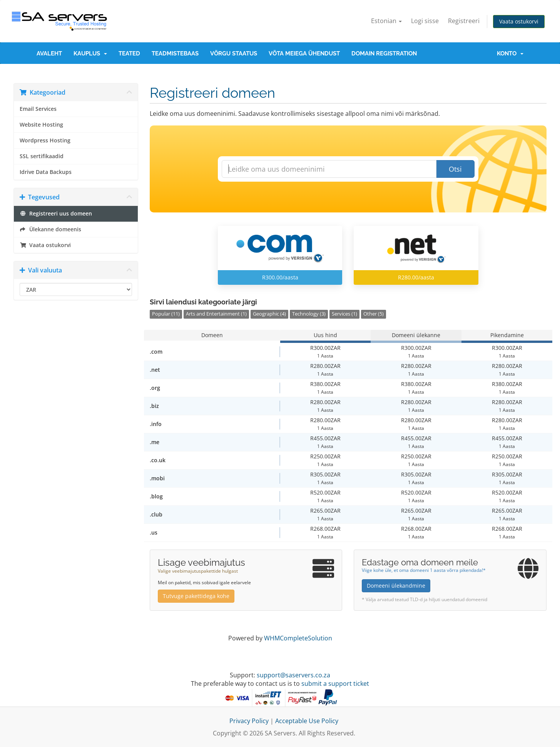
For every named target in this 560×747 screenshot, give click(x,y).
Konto (510, 53)
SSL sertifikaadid (42, 156)
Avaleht (49, 53)
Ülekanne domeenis (50, 229)
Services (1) (344, 314)
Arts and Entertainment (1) (216, 314)
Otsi (455, 169)
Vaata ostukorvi (519, 21)
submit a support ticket (335, 683)
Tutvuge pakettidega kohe (196, 596)
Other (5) (374, 314)
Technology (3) (309, 314)
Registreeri (464, 21)
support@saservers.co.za (293, 675)
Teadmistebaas (175, 53)
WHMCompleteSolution (298, 638)
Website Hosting (41, 125)
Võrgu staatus (234, 53)
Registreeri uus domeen (56, 214)
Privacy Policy (249, 721)
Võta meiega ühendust (304, 53)
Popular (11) (166, 314)
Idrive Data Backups (46, 172)
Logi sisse (425, 21)
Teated (129, 53)
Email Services (38, 109)
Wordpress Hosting (45, 140)
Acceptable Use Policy (307, 721)
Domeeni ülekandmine (396, 586)
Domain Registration (384, 53)
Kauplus (90, 53)
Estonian (386, 21)
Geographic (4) (269, 314)
